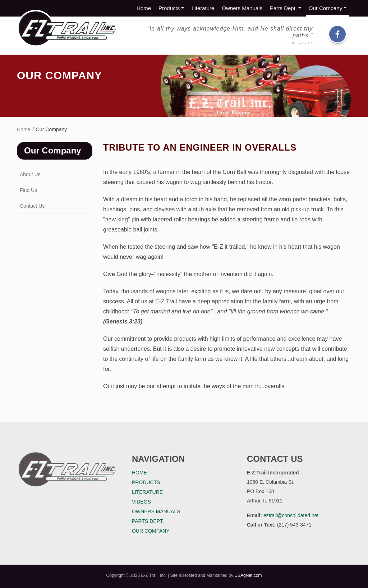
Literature (203, 8)
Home (144, 8)
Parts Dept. (283, 8)
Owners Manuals (242, 8)
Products (169, 8)
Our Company (325, 8)
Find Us (28, 190)
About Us (30, 174)
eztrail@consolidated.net (291, 515)
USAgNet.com (248, 575)
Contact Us (32, 206)
